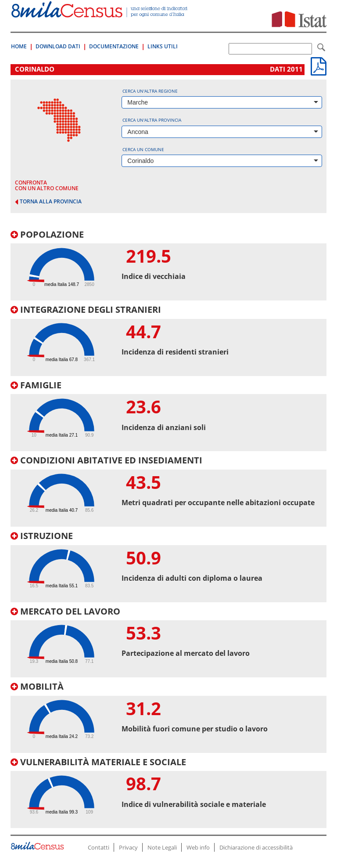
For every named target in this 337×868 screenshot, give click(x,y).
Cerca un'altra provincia (152, 120)
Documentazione (114, 46)
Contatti (99, 847)
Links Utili (163, 46)
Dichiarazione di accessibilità (256, 847)
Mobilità (37, 686)
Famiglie (36, 385)
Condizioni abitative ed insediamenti (106, 460)
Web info (198, 847)
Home (19, 46)
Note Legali (162, 847)
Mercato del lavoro (65, 611)
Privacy (128, 847)
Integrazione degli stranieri (86, 309)
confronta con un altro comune (47, 185)
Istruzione (42, 536)
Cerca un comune (143, 149)
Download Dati (58, 46)
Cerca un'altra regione (150, 91)
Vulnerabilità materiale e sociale (98, 762)
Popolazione (47, 234)
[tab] (168, 265)
